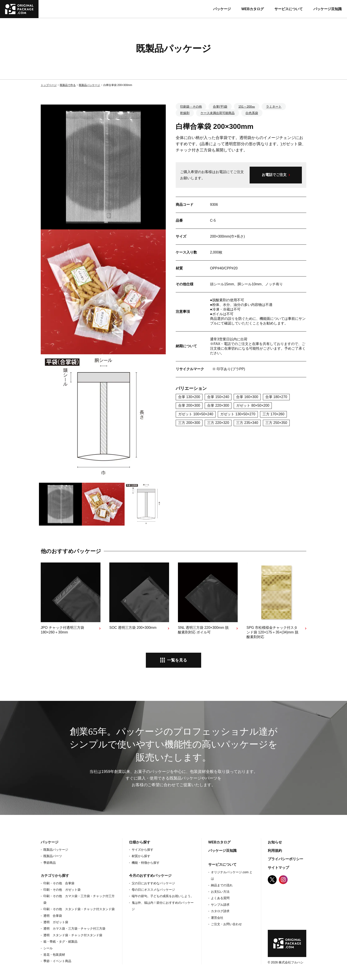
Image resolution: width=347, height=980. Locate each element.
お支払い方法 (220, 892)
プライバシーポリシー (285, 859)
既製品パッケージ (89, 85)
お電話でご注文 (274, 175)
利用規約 (275, 851)
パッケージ (222, 9)
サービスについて (289, 9)
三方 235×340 (247, 423)
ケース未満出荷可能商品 (218, 113)
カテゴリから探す (55, 876)
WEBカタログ (253, 9)
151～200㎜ (247, 107)
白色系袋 (252, 113)
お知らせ (275, 842)
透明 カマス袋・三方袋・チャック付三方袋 (74, 929)
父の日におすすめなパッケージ (153, 883)
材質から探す (141, 856)
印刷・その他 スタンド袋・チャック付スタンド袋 (79, 909)
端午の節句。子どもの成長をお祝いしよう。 (163, 896)
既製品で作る (68, 85)
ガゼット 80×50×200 (253, 405)
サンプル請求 (220, 905)
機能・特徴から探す (146, 863)
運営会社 (217, 918)
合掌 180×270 (276, 397)
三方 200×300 (189, 423)
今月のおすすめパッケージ (150, 876)
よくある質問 (220, 898)
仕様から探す (140, 842)
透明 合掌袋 (53, 916)
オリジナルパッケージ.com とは (232, 875)
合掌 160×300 (247, 397)
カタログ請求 (220, 911)
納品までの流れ (222, 885)
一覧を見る (177, 660)
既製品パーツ (53, 856)
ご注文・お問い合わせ (226, 924)
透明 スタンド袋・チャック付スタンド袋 (73, 935)
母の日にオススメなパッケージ (153, 890)
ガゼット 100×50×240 (196, 414)
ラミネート (274, 107)
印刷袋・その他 (191, 107)
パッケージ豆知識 (328, 9)
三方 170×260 (273, 414)
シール (48, 948)
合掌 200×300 (189, 405)
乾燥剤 (185, 113)
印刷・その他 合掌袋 (59, 883)
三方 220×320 (218, 423)
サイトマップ (278, 868)
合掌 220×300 (218, 405)
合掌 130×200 (189, 397)
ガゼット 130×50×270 (238, 414)
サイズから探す (143, 850)
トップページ (49, 85)
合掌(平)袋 (220, 107)
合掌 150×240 (218, 397)
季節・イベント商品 (57, 961)
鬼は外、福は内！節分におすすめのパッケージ (163, 906)
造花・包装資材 (54, 955)
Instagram (283, 880)
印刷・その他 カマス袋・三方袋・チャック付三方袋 (79, 899)
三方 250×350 (276, 423)
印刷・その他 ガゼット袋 (62, 890)
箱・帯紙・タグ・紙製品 (60, 942)
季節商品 (50, 863)
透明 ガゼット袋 (56, 922)
